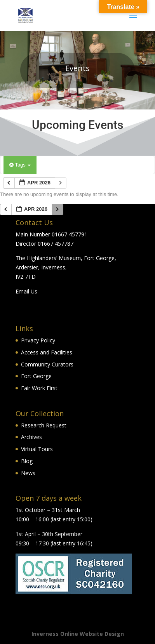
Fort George (36, 376)
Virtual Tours (37, 449)
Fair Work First (39, 388)
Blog (27, 461)
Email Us (26, 291)
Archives (31, 437)
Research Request (44, 425)
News (28, 473)
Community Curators (47, 364)
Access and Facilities (47, 352)
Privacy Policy (38, 340)
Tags (20, 165)
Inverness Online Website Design (78, 634)
